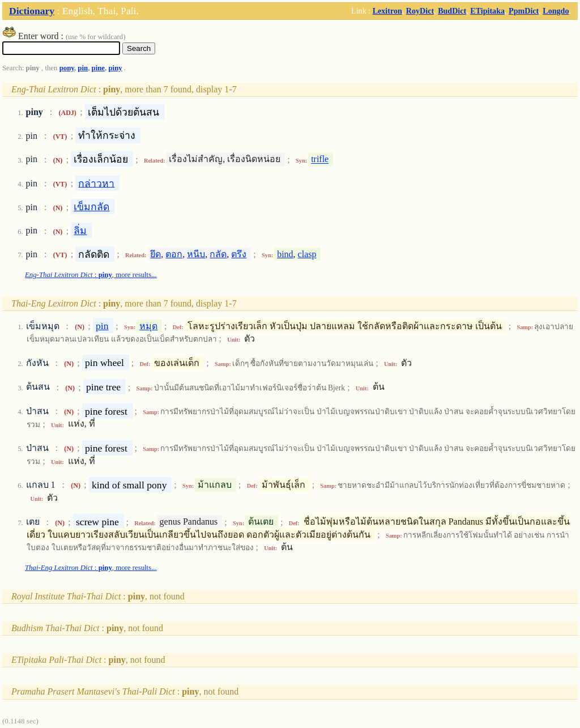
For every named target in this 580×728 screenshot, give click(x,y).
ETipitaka (487, 11)
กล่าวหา (96, 183)
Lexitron (387, 11)
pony (67, 68)
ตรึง (239, 254)
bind (285, 254)
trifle (320, 159)
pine (98, 68)
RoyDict (420, 11)
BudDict (452, 11)
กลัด (218, 254)
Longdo (556, 11)
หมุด (148, 326)
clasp (307, 254)
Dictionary (32, 11)
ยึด (155, 254)
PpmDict (524, 11)
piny (115, 68)
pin (83, 68)
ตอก (174, 254)
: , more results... (91, 275)
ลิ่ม (80, 231)
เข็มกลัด (91, 207)
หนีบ (196, 254)
